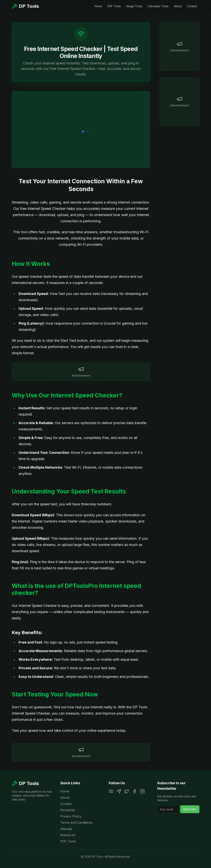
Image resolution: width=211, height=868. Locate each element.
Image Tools (134, 6)
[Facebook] (135, 791)
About (178, 6)
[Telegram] (119, 791)
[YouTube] (111, 791)
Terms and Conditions (76, 823)
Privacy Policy (71, 816)
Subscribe (190, 809)
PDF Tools (114, 6)
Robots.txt (68, 835)
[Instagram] (142, 791)
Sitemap (66, 829)
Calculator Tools (158, 6)
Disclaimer (68, 810)
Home (98, 6)
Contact (192, 6)
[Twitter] (127, 791)
